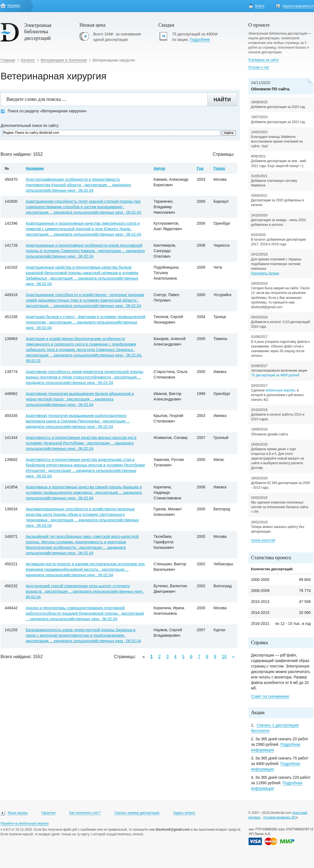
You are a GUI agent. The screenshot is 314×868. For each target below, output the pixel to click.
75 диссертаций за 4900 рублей (275, 375)
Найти (222, 100)
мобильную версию (280, 390)
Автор (159, 168)
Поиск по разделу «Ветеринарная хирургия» (44, 111)
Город (219, 168)
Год (200, 168)
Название (35, 168)
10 (224, 657)
